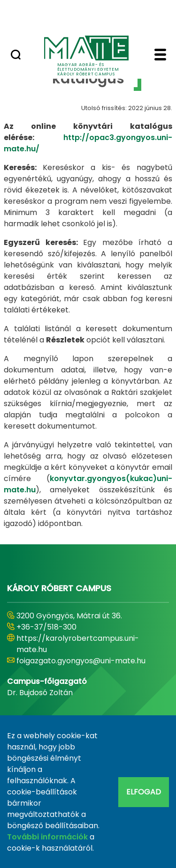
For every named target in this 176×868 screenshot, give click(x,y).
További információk (47, 837)
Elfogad (144, 792)
